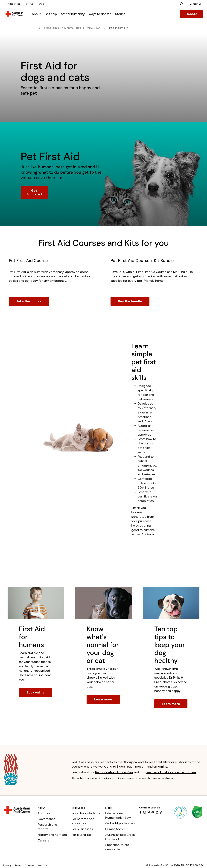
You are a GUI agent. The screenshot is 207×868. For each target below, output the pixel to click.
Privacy (7, 865)
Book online (35, 692)
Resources (78, 808)
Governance (47, 819)
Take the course (29, 301)
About (36, 14)
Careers (43, 840)
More (109, 808)
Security (42, 865)
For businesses (82, 829)
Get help (51, 14)
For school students (86, 813)
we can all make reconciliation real (171, 772)
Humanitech (114, 829)
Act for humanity (73, 14)
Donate (191, 14)
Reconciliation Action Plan (114, 772)
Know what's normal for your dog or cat (103, 645)
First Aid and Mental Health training (72, 28)
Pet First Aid (119, 28)
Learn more (103, 699)
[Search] (181, 4)
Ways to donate (100, 14)
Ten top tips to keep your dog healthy (170, 645)
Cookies (30, 865)
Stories (120, 14)
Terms (18, 865)
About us (44, 813)
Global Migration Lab (120, 823)
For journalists (82, 835)
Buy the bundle (130, 301)
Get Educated (34, 192)
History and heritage (52, 835)
